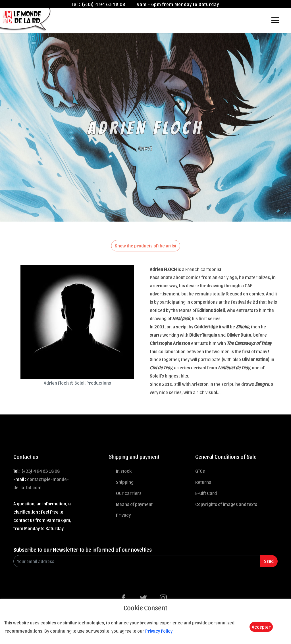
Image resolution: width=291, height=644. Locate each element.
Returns (203, 482)
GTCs (200, 471)
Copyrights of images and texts (226, 504)
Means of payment (134, 504)
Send (269, 561)
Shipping (125, 482)
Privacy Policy (159, 631)
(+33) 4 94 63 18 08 (103, 4)
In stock (124, 471)
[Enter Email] (137, 561)
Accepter (261, 627)
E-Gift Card (206, 493)
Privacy (123, 515)
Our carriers (129, 493)
